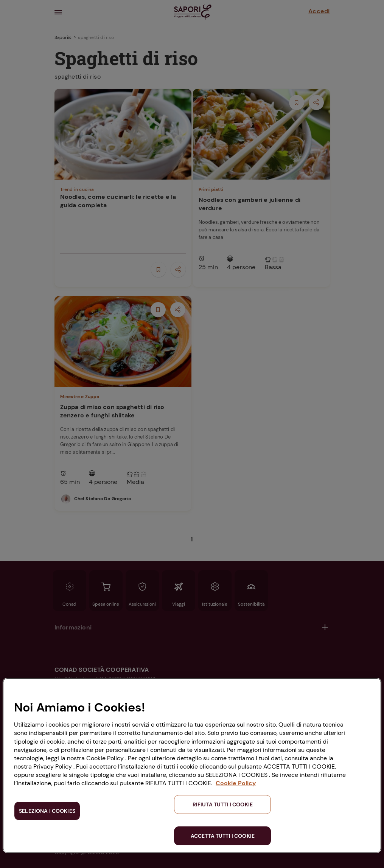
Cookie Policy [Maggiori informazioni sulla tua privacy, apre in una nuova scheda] (236, 783)
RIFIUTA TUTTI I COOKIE (223, 804)
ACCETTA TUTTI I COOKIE (223, 836)
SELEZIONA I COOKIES (47, 811)
